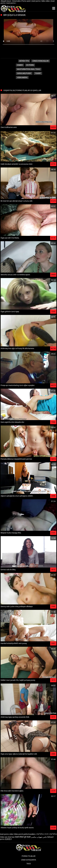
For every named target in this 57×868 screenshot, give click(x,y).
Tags (29, 864)
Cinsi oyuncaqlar (41, 61)
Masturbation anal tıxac (29, 69)
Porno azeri (26, 1)
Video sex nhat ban (7, 837)
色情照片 (8, 839)
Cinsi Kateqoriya (29, 860)
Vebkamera (22, 77)
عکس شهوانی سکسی (39, 837)
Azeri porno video (7, 834)
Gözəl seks (17, 1)
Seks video (46, 1)
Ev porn (30, 65)
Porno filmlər (29, 856)
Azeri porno (36, 1)
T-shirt (38, 73)
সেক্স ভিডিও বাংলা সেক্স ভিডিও (46, 834)
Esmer (20, 65)
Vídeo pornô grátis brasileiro (25, 834)
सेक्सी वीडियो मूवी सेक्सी (23, 837)
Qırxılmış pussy (24, 73)
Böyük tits (24, 61)
